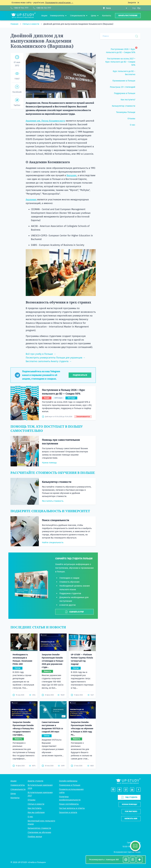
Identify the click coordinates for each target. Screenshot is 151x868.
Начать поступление (128, 16)
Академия (31, 200)
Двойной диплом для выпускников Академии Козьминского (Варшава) (78, 24)
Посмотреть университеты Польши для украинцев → (55, 358)
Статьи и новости (31, 24)
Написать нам (131, 819)
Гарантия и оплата (68, 812)
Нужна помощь (49, 463)
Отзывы (32, 800)
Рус (139, 8)
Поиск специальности (56, 520)
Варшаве (71, 175)
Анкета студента (35, 781)
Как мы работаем (36, 812)
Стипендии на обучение (39, 832)
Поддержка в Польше (70, 785)
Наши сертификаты (69, 804)
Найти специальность (53, 542)
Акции (14, 781)
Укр (134, 8)
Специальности (18, 789)
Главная (15, 24)
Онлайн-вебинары (68, 781)
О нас (30, 817)
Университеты (18, 785)
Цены (13, 793)
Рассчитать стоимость (53, 501)
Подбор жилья (35, 837)
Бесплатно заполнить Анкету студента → (49, 361)
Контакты (15, 798)
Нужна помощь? (130, 804)
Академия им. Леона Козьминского (45, 121)
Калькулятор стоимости (57, 482)
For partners (131, 811)
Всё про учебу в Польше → (41, 354)
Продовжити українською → (59, 3)
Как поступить (35, 808)
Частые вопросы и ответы (72, 808)
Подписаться (80, 375)
